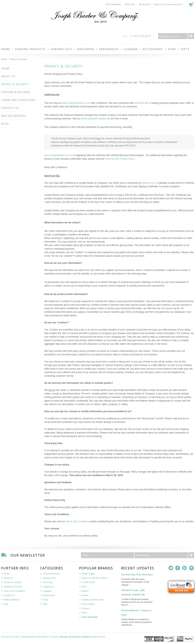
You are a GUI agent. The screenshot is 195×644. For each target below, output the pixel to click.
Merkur (85, 591)
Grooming (86, 49)
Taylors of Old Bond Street (95, 578)
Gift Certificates (113, 4)
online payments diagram (94, 119)
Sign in (158, 4)
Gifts (185, 49)
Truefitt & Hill (88, 582)
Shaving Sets (61, 49)
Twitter (171, 568)
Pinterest (185, 568)
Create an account (173, 4)
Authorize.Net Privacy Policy (120, 159)
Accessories (153, 49)
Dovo (84, 613)
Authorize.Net (141, 103)
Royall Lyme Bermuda (93, 600)
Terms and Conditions (77, 521)
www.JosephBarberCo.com (76, 103)
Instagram (192, 568)
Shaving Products (30, 49)
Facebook (178, 568)
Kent (84, 587)
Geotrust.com (149, 183)
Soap (172, 49)
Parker (85, 595)
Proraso (86, 608)
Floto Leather (88, 604)
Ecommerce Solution (79, 637)
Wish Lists (130, 4)
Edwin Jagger (89, 574)
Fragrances (109, 49)
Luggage (131, 49)
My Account (144, 4)
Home (4, 59)
